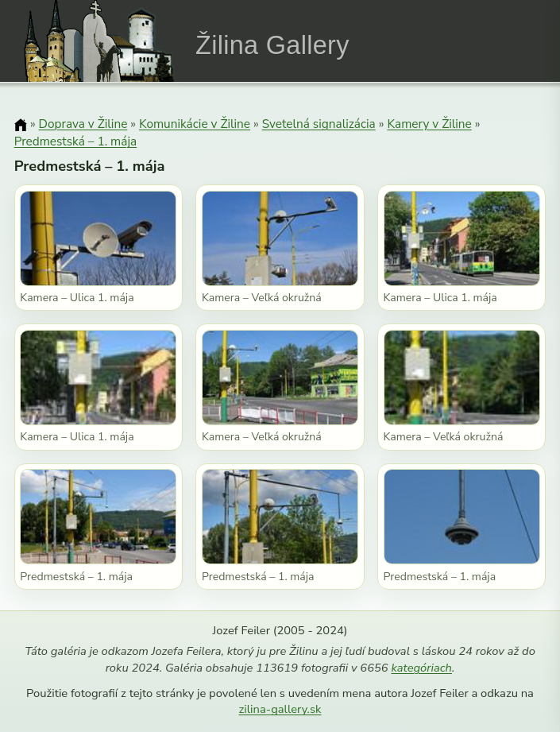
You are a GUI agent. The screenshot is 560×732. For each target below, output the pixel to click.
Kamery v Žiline (429, 124)
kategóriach (421, 668)
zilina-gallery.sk (280, 709)
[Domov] (21, 125)
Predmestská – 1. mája (76, 141)
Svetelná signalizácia (319, 124)
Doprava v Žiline (83, 124)
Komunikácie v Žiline (195, 124)
